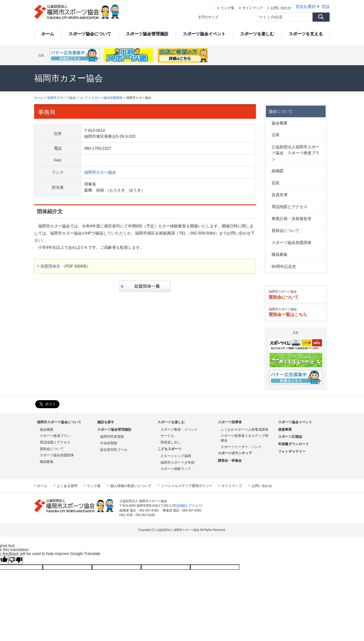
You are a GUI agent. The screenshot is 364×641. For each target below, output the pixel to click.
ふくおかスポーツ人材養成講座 (245, 430)
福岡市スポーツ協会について (68, 98)
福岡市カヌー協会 (100, 172)
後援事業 (285, 430)
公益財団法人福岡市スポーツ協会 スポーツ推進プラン (295, 153)
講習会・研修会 (230, 461)
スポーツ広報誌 (290, 437)
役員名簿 (280, 195)
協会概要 (280, 123)
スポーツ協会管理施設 (114, 430)
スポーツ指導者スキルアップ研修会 (245, 438)
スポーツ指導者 (230, 422)
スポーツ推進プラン (55, 436)
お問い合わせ (281, 8)
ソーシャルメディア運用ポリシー (187, 486)
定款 (276, 183)
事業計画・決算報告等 (291, 219)
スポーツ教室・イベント (179, 430)
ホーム (39, 98)
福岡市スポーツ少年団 (177, 463)
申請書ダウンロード (293, 444)
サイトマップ (253, 8)
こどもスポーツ (169, 449)
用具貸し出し (171, 442)
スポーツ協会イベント (295, 422)
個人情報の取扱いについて (131, 486)
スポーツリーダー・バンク (241, 447)
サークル (167, 436)
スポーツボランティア (235, 453)
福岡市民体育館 (112, 437)
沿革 (276, 135)
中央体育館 (109, 443)
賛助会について (286, 231)
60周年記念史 (284, 266)
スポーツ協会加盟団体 (107, 98)
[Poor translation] (16, 560)
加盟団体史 (50, 266)
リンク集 (227, 8)
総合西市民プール (114, 450)
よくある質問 (67, 486)
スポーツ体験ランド (176, 469)
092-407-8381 (192, 510)
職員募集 (280, 254)
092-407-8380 (149, 510)
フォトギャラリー (292, 451)
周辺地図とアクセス (289, 207)
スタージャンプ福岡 (176, 456)
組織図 (278, 171)
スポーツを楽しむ (171, 422)
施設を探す (106, 422)
